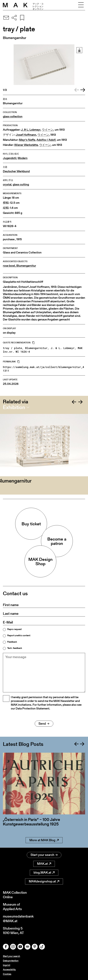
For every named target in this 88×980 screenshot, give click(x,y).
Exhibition (14, 407)
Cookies (7, 974)
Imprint (7, 965)
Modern (23, 158)
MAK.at (44, 864)
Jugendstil (10, 158)
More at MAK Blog (44, 840)
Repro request (14, 629)
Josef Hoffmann (26, 135)
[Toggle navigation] (81, 5)
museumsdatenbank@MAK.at (18, 919)
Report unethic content (19, 635)
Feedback (12, 642)
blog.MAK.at (44, 872)
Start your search (44, 855)
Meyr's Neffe (27, 140)
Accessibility (9, 969)
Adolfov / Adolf (46, 140)
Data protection (11, 961)
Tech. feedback (15, 648)
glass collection (13, 117)
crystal (7, 185)
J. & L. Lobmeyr (31, 130)
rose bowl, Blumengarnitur (19, 266)
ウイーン (48, 130)
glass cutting (21, 185)
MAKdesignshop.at (44, 881)
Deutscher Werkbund (16, 171)
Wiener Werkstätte (26, 145)
